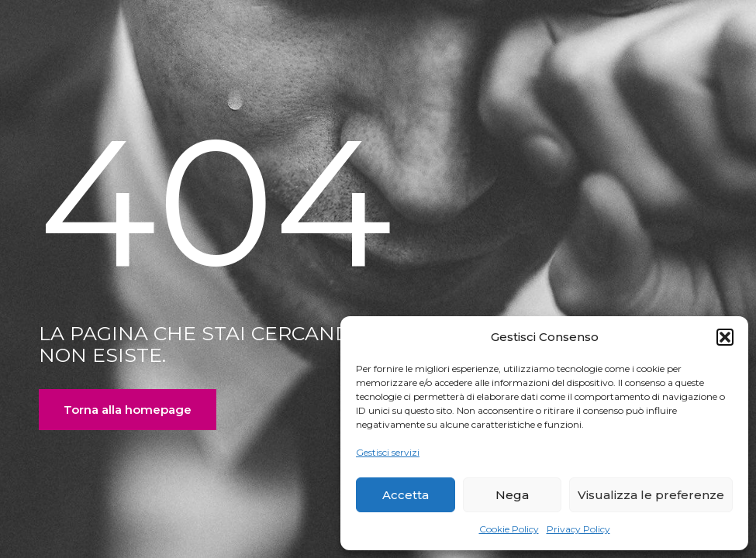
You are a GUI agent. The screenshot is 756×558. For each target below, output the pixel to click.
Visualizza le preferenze (651, 495)
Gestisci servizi (388, 452)
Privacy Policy (578, 529)
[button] (725, 337)
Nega (512, 495)
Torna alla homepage (128, 410)
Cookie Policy (509, 529)
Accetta (406, 495)
